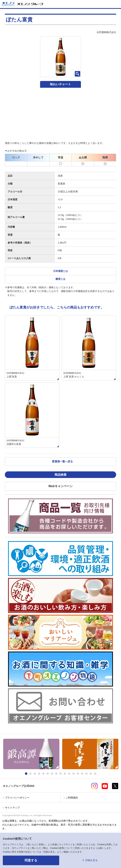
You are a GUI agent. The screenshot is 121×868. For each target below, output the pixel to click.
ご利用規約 (72, 798)
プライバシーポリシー (17, 798)
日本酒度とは (60, 271)
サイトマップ (12, 808)
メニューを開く (117, 4)
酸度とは (60, 279)
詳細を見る (91, 860)
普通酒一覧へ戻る (62, 461)
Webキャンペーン (60, 486)
